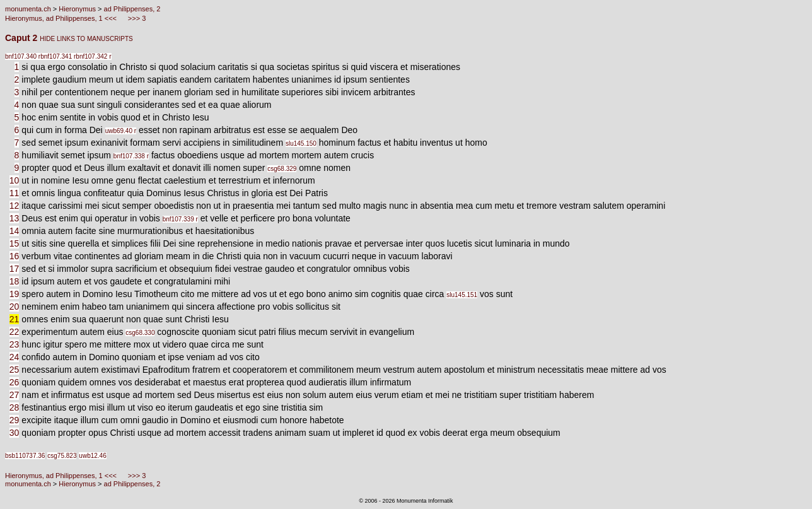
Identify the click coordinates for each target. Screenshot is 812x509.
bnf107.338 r (131, 156)
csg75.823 (62, 456)
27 (14, 395)
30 (14, 433)
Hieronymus (77, 9)
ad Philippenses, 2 (132, 9)
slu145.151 (462, 295)
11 (14, 193)
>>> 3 (136, 18)
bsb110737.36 (25, 456)
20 (14, 307)
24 (14, 357)
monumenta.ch (28, 9)
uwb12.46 (92, 456)
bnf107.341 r (58, 56)
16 (14, 256)
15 (14, 243)
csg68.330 (140, 333)
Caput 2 (22, 38)
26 (14, 382)
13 (14, 218)
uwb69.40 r (121, 131)
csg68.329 (282, 169)
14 (14, 231)
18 (14, 281)
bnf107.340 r (23, 56)
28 (14, 407)
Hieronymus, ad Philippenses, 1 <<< (62, 18)
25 (14, 370)
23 (14, 344)
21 (14, 319)
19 (14, 294)
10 (14, 180)
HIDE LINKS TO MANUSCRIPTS (86, 39)
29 (14, 420)
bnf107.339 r (180, 219)
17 (14, 269)
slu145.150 (301, 143)
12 (14, 206)
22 (14, 332)
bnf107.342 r (93, 56)
